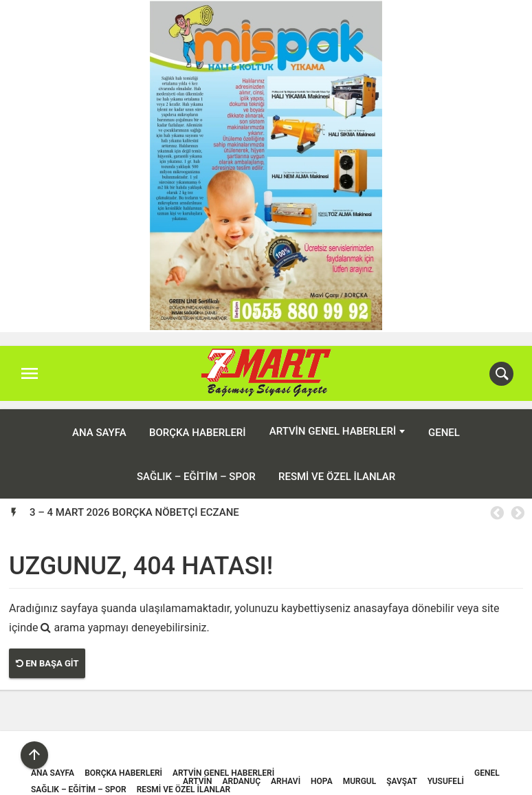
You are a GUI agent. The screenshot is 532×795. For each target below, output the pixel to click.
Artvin (197, 772)
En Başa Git (47, 655)
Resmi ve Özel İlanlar (337, 468)
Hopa (322, 772)
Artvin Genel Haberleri (333, 423)
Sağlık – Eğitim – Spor (196, 468)
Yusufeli (446, 772)
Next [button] (517, 504)
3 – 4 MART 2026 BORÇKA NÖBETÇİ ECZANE (134, 503)
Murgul (360, 772)
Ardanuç (242, 772)
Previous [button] (496, 504)
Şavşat (402, 772)
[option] (277, 503)
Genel (444, 424)
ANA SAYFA (99, 424)
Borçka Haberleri (198, 424)
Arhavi (286, 772)
